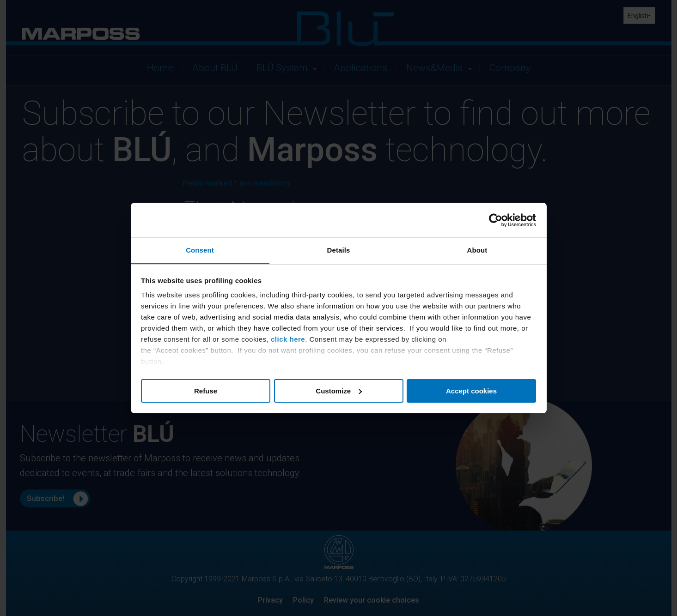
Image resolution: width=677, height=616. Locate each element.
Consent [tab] (200, 250)
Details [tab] (339, 250)
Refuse (206, 391)
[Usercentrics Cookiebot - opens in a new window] (496, 220)
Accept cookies (471, 391)
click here (288, 339)
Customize (339, 391)
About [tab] (477, 250)
